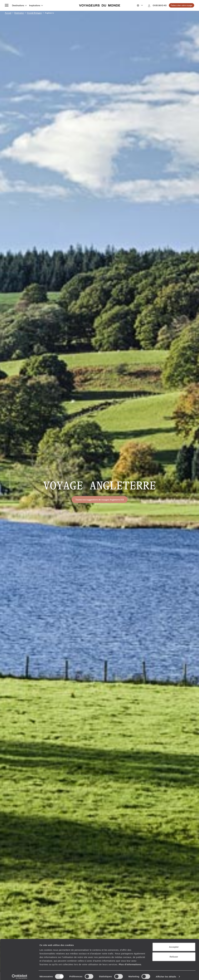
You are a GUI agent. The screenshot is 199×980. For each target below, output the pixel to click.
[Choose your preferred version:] (140, 5)
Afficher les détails (166, 974)
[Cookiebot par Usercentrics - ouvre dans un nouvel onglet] (20, 974)
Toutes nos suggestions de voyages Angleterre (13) (100, 499)
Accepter (174, 944)
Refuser (174, 954)
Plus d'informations (130, 962)
